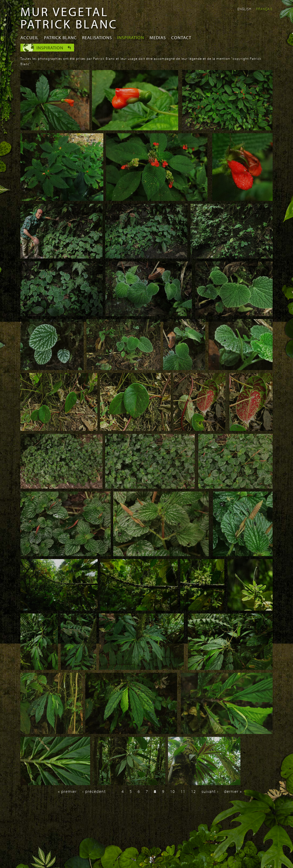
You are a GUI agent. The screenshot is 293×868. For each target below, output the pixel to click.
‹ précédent (94, 791)
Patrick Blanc (60, 37)
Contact (181, 37)
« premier (67, 791)
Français (264, 9)
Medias (158, 37)
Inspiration (131, 37)
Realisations (97, 37)
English (244, 9)
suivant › (210, 791)
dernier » (233, 791)
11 (183, 791)
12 (193, 791)
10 (173, 791)
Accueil (30, 37)
